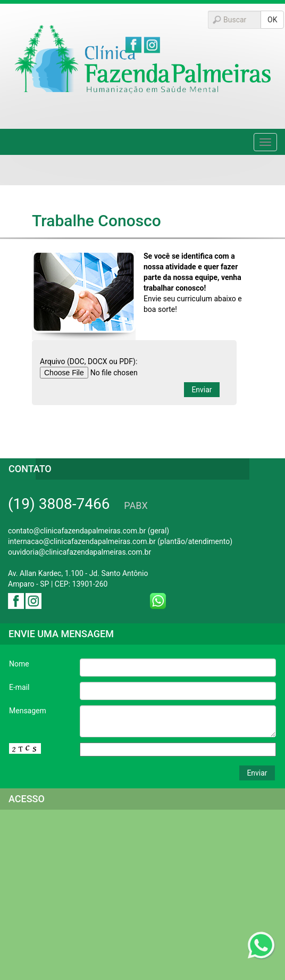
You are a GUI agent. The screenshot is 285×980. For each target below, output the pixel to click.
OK (272, 20)
